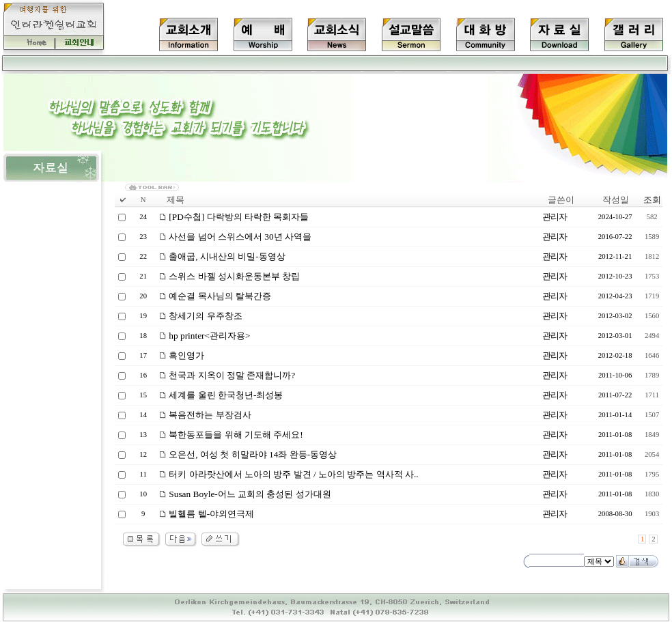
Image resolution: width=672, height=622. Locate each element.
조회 (652, 200)
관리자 (555, 217)
